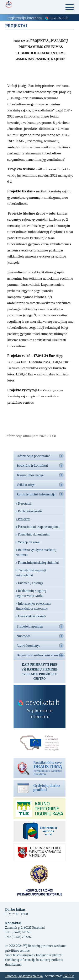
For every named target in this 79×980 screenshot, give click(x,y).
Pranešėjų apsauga (30, 626)
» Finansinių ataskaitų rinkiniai (37, 563)
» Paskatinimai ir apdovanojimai (38, 527)
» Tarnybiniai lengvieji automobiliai (31, 573)
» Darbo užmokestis (29, 511)
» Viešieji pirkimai (28, 542)
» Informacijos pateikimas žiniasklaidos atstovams (33, 606)
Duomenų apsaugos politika (24, 976)
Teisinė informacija (30, 475)
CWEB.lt (68, 976)
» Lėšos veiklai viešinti (31, 616)
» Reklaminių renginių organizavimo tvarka (31, 593)
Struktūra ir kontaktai (32, 465)
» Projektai (23, 519)
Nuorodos (23, 636)
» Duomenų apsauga (29, 583)
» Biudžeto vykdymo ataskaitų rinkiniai (36, 552)
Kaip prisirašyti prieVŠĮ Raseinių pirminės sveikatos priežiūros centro (40, 672)
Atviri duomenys (28, 646)
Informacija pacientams (33, 456)
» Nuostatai (23, 504)
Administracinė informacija (36, 494)
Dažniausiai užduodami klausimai (41, 655)
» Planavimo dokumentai (33, 534)
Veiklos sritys (26, 485)
